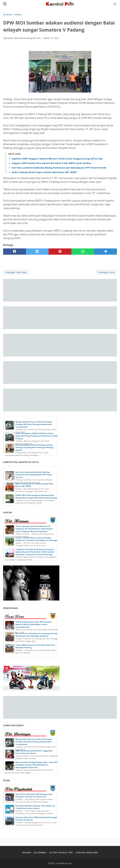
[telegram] (105, 252)
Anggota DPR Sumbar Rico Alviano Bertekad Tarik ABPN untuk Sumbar (51, 163)
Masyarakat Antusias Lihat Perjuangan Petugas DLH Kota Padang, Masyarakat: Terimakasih (34, 424)
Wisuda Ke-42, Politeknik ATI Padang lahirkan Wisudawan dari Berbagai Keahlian (37, 635)
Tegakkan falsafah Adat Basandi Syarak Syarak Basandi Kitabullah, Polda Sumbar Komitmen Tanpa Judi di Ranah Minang (35, 552)
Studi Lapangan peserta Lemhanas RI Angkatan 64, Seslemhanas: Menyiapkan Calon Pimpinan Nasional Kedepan (34, 529)
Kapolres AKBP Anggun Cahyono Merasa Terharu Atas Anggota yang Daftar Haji (57, 159)
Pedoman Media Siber (87, 852)
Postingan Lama (106, 272)
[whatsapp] (83, 252)
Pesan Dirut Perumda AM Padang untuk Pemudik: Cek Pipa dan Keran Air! (34, 795)
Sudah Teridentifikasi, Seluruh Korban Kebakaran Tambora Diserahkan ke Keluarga (36, 539)
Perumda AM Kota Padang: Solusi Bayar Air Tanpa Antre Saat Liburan (35, 807)
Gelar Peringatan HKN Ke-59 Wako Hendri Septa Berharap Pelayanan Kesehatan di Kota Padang (37, 436)
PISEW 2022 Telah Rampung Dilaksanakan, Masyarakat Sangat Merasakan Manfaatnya (36, 497)
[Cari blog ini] (115, 4)
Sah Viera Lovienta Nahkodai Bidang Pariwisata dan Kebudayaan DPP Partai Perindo (59, 168)
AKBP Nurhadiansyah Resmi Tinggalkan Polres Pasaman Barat (34, 752)
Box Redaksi (40, 852)
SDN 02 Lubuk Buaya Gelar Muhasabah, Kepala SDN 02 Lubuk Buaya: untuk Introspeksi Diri (34, 624)
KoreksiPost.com (64, 863)
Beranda (26, 852)
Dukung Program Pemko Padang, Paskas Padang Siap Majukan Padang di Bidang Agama (34, 447)
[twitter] (37, 252)
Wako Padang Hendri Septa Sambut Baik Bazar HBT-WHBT (44, 172)
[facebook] (15, 252)
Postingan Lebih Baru (16, 272)
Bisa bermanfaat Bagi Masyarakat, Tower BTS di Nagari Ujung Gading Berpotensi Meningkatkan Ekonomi (37, 765)
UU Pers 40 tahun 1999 (61, 852)
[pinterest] (60, 252)
